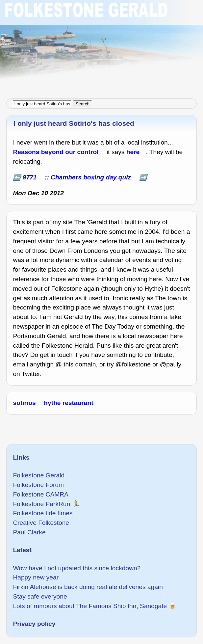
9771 (30, 177)
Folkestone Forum (38, 485)
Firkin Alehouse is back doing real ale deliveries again (88, 587)
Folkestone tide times (43, 513)
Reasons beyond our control (56, 152)
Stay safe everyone (40, 596)
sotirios (24, 403)
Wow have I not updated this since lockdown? (77, 568)
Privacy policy (34, 624)
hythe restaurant (68, 403)
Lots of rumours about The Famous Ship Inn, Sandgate (90, 606)
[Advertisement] (101, 46)
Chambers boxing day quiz (91, 177)
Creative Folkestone (41, 523)
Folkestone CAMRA (40, 494)
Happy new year (36, 577)
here (133, 152)
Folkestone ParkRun (41, 504)
